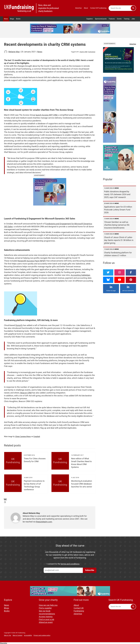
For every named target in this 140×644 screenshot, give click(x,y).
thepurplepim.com (44, 522)
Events (119, 19)
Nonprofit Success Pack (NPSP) (32, 261)
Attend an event (46, 622)
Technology (92, 52)
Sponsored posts (101, 19)
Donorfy (19, 325)
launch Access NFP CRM (47, 115)
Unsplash (37, 436)
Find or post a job (46, 620)
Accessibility (28, 635)
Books (18, 19)
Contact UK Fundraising (98, 8)
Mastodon (4, 643)
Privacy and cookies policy (42, 635)
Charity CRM (83, 52)
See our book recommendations (47, 612)
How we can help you (48, 605)
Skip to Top (8, 635)
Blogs (12, 19)
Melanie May (14, 52)
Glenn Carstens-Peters (23, 436)
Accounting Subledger (80, 275)
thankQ (65, 132)
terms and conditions (70, 564)
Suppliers (90, 19)
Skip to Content (17, 635)
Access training (46, 617)
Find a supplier (45, 608)
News (6, 19)
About (86, 8)
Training (126, 19)
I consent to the (63, 564)
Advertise (78, 8)
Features (112, 19)
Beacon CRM (26, 393)
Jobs (133, 19)
